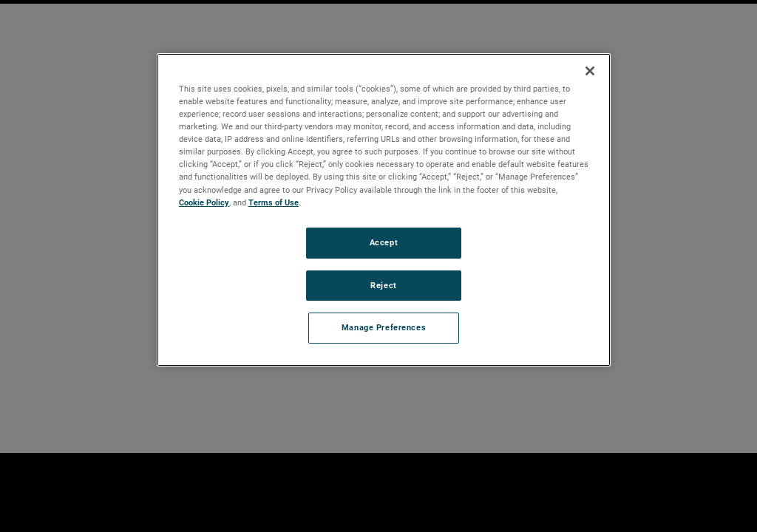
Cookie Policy (204, 202)
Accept (384, 242)
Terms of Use (274, 202)
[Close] (590, 71)
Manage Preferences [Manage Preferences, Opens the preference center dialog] (384, 327)
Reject (383, 285)
